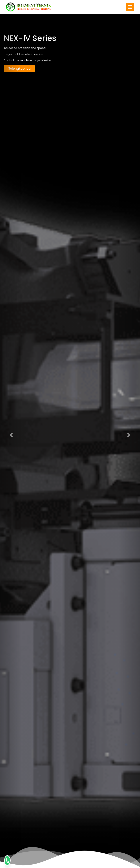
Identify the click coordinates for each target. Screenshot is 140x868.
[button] (10, 434)
